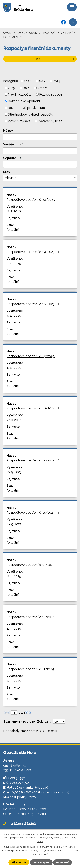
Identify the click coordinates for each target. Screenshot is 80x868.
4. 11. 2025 (14, 263)
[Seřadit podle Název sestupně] (15, 131)
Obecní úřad (27, 33)
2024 (57, 81)
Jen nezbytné (41, 862)
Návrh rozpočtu (20, 94)
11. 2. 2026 (14, 211)
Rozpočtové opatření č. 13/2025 (34, 565)
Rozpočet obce (51, 94)
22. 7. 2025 (14, 628)
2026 (26, 88)
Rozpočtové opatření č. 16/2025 (34, 408)
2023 (42, 81)
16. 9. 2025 (14, 472)
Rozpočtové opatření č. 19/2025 (34, 252)
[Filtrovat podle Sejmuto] (40, 164)
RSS (55, 59)
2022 (27, 81)
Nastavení (62, 862)
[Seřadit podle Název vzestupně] (15, 130)
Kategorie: (11, 81)
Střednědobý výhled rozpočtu (31, 114)
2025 (11, 88)
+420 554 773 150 (23, 823)
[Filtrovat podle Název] (40, 137)
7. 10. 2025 (14, 420)
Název (8, 131)
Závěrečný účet (50, 121)
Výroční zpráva (19, 121)
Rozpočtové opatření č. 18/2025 (34, 304)
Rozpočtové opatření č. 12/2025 (34, 617)
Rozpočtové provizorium (26, 108)
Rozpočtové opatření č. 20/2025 (34, 200)
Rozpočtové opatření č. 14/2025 (34, 512)
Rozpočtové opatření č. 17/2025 (34, 356)
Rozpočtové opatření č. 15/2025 (34, 460)
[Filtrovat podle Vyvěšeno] (40, 151)
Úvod (7, 33)
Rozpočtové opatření (24, 101)
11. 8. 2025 (14, 576)
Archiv (42, 88)
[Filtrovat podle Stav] (40, 178)
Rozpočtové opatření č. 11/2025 (33, 669)
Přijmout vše (19, 862)
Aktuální (13, 230)
